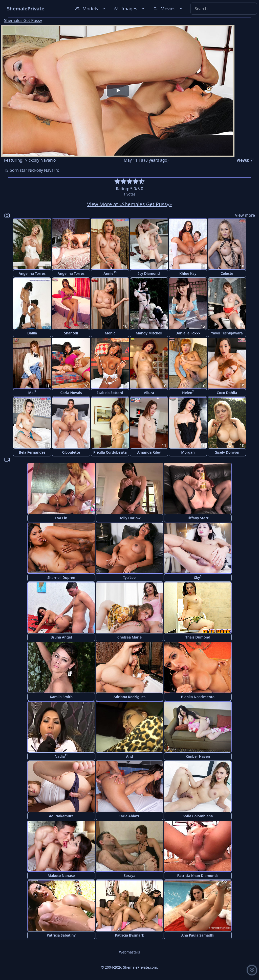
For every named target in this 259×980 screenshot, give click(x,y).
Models (91, 9)
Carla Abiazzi (130, 816)
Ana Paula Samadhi (198, 935)
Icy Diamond (149, 273)
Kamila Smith (61, 697)
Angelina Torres (32, 273)
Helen (188, 392)
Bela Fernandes (32, 452)
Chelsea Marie (129, 637)
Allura (149, 393)
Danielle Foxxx (188, 333)
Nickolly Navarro (40, 160)
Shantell (71, 333)
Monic (110, 333)
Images (130, 9)
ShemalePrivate (26, 8)
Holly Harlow (129, 518)
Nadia (61, 756)
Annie (110, 273)
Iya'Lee (129, 578)
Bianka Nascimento (198, 697)
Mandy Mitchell (149, 333)
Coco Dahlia (227, 393)
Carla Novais (71, 393)
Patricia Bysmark (129, 935)
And (129, 756)
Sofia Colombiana (198, 816)
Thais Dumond (198, 637)
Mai (32, 392)
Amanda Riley (149, 452)
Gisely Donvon (227, 452)
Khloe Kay (188, 273)
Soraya (129, 876)
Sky (198, 577)
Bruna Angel (61, 637)
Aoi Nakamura (61, 816)
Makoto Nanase (61, 876)
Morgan (188, 452)
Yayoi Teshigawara (227, 333)
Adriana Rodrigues (129, 697)
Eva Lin (61, 518)
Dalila (32, 333)
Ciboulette (71, 452)
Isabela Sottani (110, 393)
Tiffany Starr (198, 518)
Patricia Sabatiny (61, 935)
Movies (169, 9)
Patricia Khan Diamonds (198, 876)
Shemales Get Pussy (23, 20)
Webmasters (129, 952)
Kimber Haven (198, 756)
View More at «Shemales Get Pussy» (129, 204)
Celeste (227, 273)
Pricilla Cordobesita (110, 452)
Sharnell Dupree (61, 578)
